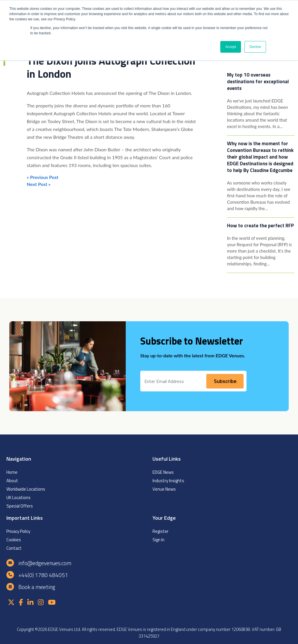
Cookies (14, 540)
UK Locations (18, 497)
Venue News (164, 489)
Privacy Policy (18, 531)
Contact (14, 548)
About (12, 481)
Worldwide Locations (26, 489)
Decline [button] (255, 47)
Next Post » (39, 184)
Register (160, 531)
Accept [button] (231, 47)
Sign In (158, 540)
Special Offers (20, 506)
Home (12, 472)
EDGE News (163, 472)
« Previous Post (42, 177)
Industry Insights (168, 481)
